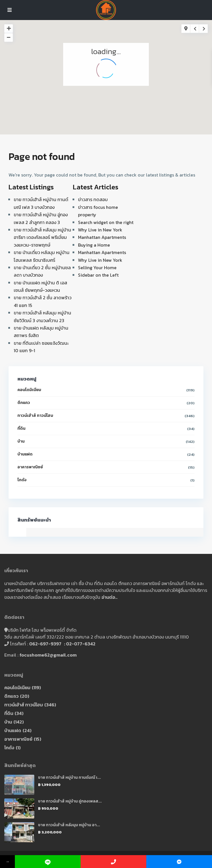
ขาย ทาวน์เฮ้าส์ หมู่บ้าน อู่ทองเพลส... (70, 801)
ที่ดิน (21, 428)
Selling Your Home (97, 267)
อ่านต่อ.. (109, 597)
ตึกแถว (24, 403)
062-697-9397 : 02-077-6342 (62, 644)
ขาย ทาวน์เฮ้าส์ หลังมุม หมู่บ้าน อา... (69, 825)
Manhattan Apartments (102, 237)
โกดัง (22, 480)
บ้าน (21, 441)
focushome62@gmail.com (48, 655)
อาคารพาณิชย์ (30, 467)
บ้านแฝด (25, 454)
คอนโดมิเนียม (29, 390)
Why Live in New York (100, 230)
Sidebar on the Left (98, 275)
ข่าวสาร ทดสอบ (93, 199)
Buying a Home (94, 245)
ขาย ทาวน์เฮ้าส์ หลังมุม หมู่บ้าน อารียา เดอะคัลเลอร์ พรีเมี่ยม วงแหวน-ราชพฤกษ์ (42, 237)
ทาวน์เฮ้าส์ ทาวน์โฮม (35, 416)
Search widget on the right (106, 222)
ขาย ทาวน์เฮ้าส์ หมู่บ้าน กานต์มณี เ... (69, 777)
